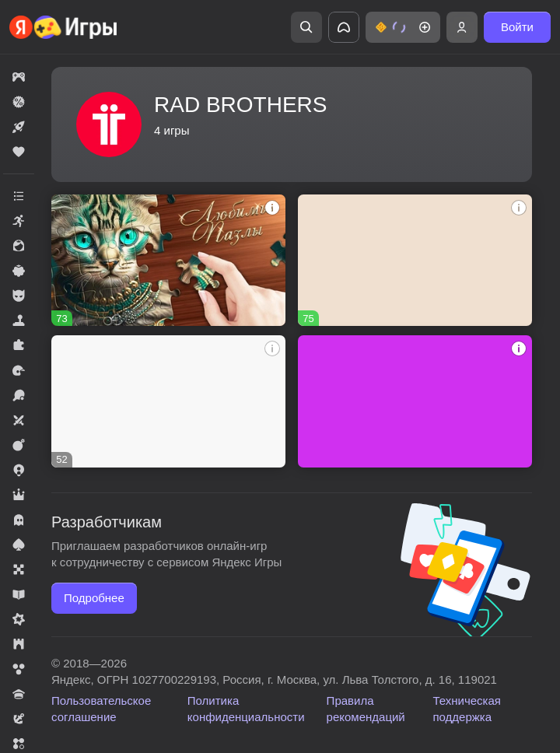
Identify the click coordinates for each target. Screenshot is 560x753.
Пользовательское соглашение (101, 709)
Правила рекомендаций (366, 709)
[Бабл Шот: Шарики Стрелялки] (168, 401)
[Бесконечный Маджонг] (415, 260)
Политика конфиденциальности (246, 709)
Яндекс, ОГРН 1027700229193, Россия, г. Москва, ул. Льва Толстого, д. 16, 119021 (274, 679)
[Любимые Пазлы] (168, 260)
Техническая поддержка (467, 709)
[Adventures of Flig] (415, 401)
